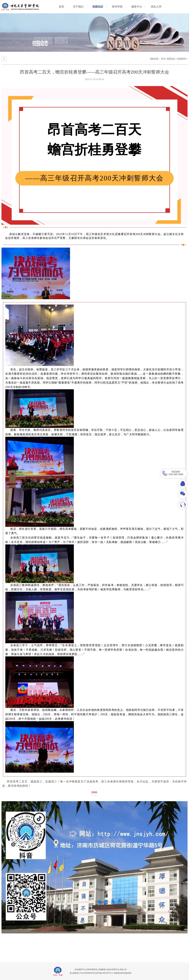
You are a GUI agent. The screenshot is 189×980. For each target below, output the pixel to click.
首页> (164, 59)
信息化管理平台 (113, 969)
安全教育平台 (80, 969)
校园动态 (171, 59)
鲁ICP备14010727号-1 (104, 973)
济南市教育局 (92, 969)
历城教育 (102, 969)
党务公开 (123, 969)
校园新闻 (182, 59)
